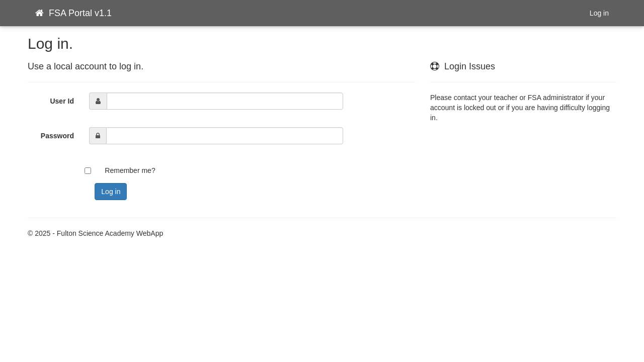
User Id (62, 101)
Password (57, 136)
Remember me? (130, 170)
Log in (599, 13)
